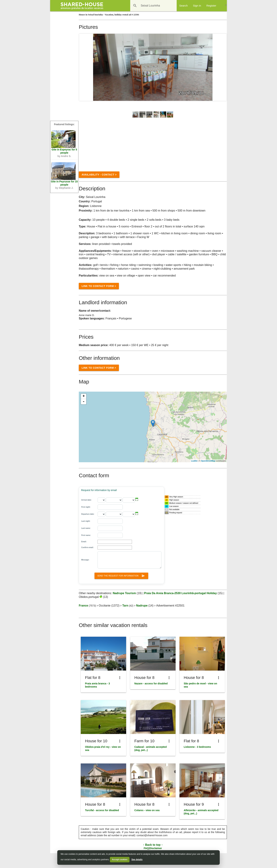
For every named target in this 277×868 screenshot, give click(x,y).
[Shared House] (83, 6)
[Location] (153, 423)
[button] (137, 499)
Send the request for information (121, 575)
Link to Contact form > (99, 286)
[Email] (115, 542)
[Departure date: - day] (101, 514)
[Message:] (129, 560)
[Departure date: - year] (129, 514)
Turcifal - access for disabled (102, 810)
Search (184, 6)
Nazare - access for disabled (151, 683)
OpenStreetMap (208, 461)
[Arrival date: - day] (101, 500)
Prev (84, 67)
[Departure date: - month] (114, 514)
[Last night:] (110, 521)
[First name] (110, 535)
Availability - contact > (99, 175)
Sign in (197, 6)
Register (211, 6)
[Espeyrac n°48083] (63, 139)
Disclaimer (156, 848)
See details (137, 860)
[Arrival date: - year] (129, 500)
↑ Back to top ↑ (153, 845)
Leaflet (194, 461)
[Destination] (148, 6)
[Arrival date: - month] (114, 500)
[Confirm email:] (115, 548)
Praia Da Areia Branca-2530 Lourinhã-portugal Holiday (181, 593)
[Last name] (110, 528)
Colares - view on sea (147, 810)
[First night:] (110, 507)
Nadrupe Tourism (124, 593)
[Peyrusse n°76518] (63, 171)
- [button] (84, 402)
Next (222, 67)
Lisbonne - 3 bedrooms (197, 747)
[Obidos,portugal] (100, 597)
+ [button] (84, 396)
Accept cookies (120, 860)
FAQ (146, 848)
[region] (153, 427)
